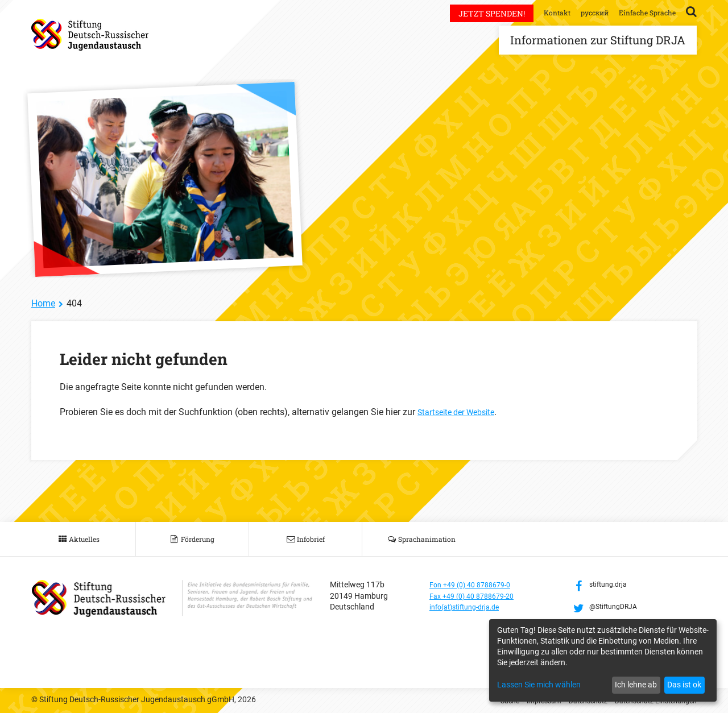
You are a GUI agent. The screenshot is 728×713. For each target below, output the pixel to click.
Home (43, 303)
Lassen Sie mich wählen (539, 685)
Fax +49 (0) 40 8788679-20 (477, 596)
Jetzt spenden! (475, 13)
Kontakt (542, 12)
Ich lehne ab (636, 685)
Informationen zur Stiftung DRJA (598, 40)
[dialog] (603, 660)
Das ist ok (684, 685)
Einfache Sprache (643, 12)
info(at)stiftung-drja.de (470, 607)
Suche (485, 700)
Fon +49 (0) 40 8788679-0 (475, 585)
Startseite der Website (461, 412)
